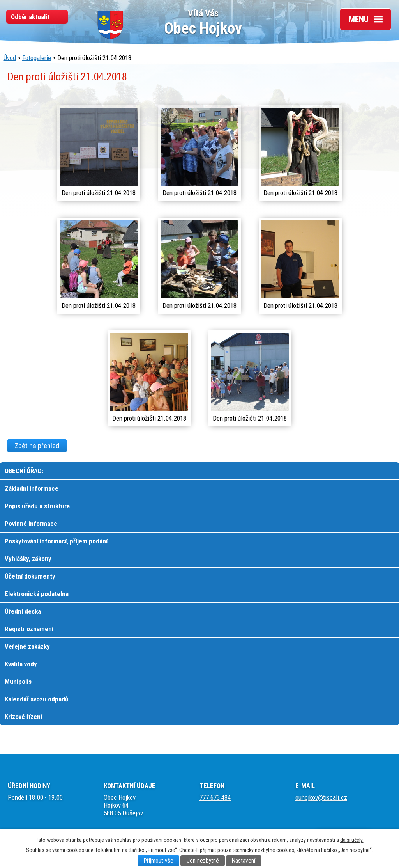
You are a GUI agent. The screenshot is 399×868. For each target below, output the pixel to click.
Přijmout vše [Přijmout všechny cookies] (159, 861)
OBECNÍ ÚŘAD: (24, 471)
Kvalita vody (21, 664)
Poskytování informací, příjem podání (56, 541)
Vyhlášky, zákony (28, 559)
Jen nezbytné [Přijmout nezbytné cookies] (203, 861)
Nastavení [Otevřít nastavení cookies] (244, 861)
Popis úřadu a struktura (37, 506)
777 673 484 (215, 797)
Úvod (10, 58)
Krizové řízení (23, 717)
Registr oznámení (29, 629)
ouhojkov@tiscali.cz (321, 797)
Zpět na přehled (37, 446)
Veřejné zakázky (27, 646)
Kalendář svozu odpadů (36, 699)
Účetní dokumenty (30, 576)
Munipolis (18, 682)
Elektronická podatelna (37, 594)
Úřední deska (23, 611)
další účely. (352, 840)
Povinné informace (31, 524)
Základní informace (32, 488)
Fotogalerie (37, 58)
